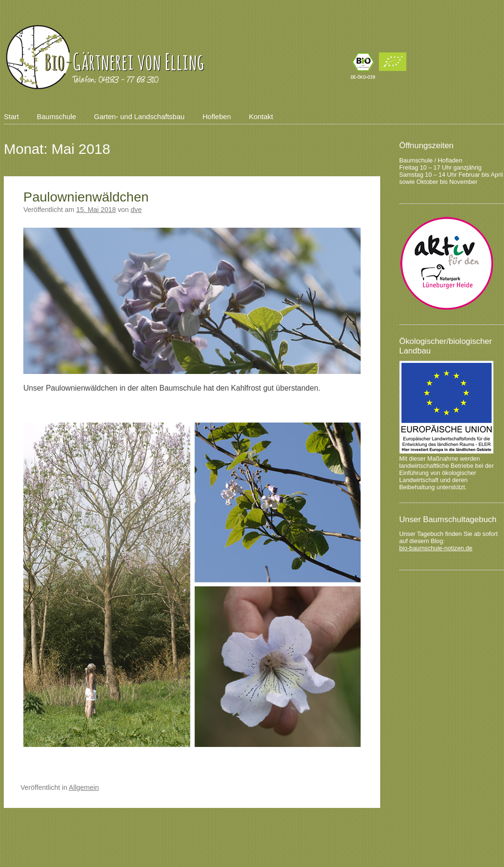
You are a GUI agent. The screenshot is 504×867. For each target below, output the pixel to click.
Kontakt (261, 116)
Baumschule (56, 116)
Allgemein (84, 787)
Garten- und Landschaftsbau (139, 116)
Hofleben (217, 116)
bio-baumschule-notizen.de (436, 548)
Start (11, 116)
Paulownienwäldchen (86, 197)
